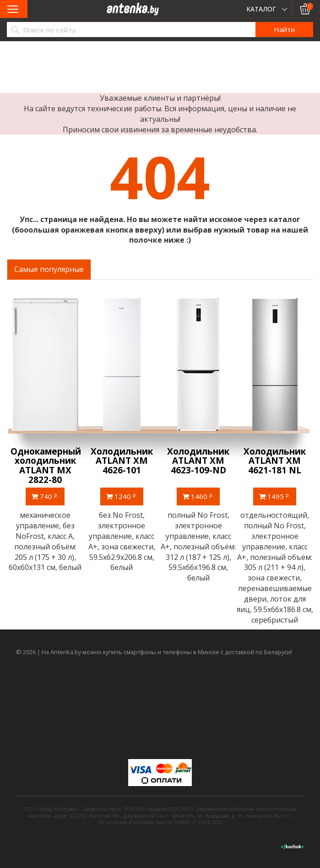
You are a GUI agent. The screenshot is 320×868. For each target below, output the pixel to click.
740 (45, 496)
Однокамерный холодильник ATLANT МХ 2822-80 (46, 466)
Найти (284, 29)
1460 (198, 496)
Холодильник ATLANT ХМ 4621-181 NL (275, 461)
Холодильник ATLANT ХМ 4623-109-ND (198, 461)
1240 (122, 496)
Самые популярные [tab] (49, 269)
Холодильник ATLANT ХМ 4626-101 (122, 461)
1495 (275, 496)
